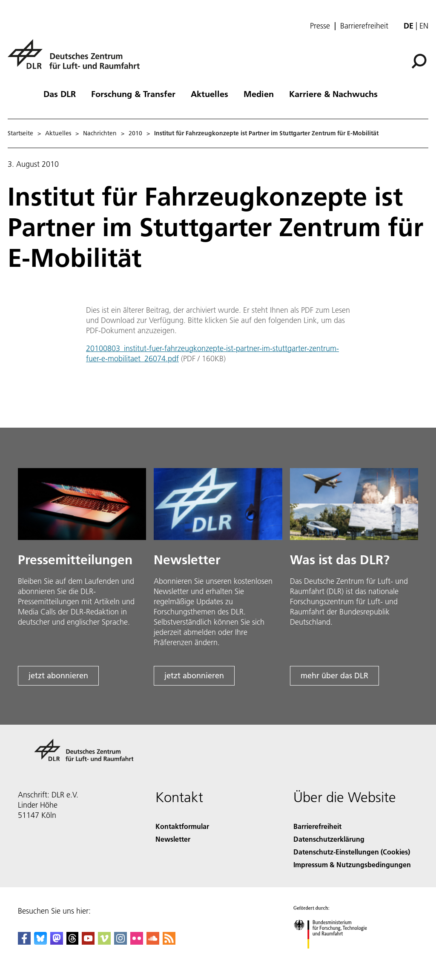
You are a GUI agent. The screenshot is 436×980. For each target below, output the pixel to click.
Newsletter (173, 839)
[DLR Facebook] (24, 942)
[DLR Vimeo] (104, 942)
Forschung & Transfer (133, 94)
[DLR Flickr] (137, 942)
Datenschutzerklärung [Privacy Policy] (329, 839)
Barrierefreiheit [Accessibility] (317, 826)
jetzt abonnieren (58, 676)
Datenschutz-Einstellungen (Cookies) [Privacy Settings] (352, 852)
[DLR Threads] (72, 942)
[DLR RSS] (169, 942)
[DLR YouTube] (88, 942)
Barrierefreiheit (364, 26)
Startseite (20, 133)
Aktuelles (209, 94)
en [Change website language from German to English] (424, 26)
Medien (259, 94)
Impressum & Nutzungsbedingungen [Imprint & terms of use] (352, 864)
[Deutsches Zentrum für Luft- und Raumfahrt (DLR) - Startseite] (77, 59)
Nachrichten (100, 133)
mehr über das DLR (334, 676)
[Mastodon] (57, 942)
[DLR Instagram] (120, 942)
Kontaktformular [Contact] (182, 826)
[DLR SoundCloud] (153, 942)
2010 (135, 133)
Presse (320, 26)
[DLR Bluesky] (40, 942)
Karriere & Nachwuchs (333, 94)
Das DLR (60, 94)
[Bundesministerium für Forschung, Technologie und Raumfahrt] (335, 956)
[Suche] (419, 61)
